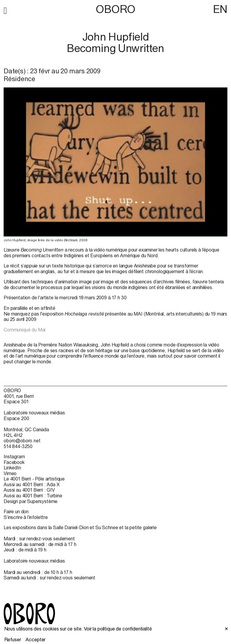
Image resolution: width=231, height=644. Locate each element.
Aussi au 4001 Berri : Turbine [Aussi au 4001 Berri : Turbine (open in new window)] (33, 496)
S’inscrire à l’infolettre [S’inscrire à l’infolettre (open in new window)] (26, 517)
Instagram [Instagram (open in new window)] (14, 456)
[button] (5, 10)
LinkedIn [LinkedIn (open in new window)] (12, 468)
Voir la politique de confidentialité (118, 629)
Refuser (13, 639)
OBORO (115, 9)
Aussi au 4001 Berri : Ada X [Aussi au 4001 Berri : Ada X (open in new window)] (32, 484)
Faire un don (16, 511)
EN (220, 9)
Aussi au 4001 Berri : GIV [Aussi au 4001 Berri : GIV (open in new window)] (29, 490)
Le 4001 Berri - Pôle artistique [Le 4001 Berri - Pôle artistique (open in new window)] (34, 479)
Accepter (35, 639)
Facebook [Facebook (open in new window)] (14, 462)
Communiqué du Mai (25, 330)
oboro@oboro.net (22, 441)
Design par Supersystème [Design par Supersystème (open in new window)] (31, 501)
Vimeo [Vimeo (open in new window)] (10, 473)
